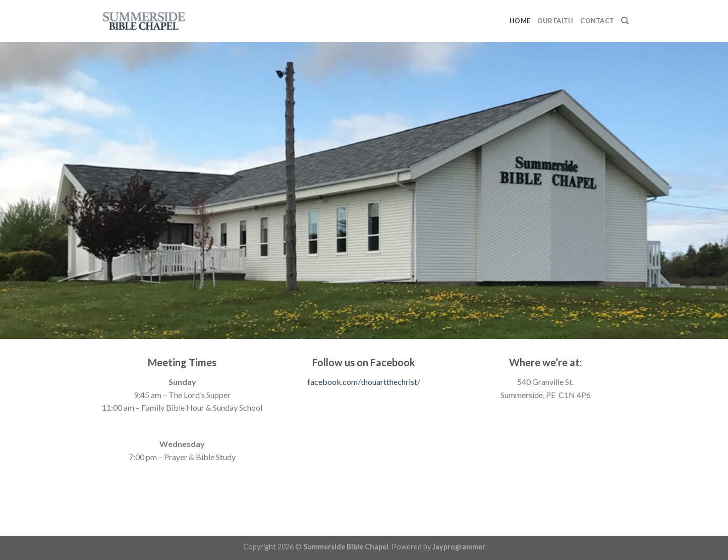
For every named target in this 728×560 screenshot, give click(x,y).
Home (520, 21)
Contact (597, 21)
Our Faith (555, 21)
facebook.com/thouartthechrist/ (364, 382)
